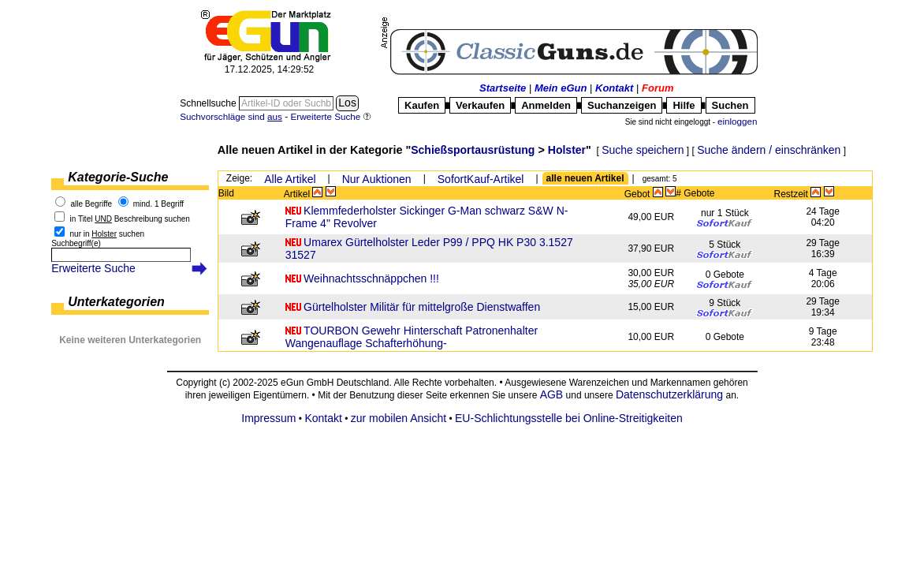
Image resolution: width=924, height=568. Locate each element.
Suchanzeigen (622, 105)
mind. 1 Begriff (158, 204)
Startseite (503, 88)
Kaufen (422, 105)
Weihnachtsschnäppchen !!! (371, 278)
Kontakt (614, 88)
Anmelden (546, 105)
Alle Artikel (290, 179)
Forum (658, 88)
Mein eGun (561, 88)
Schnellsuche (209, 103)
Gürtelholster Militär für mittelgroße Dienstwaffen (422, 307)
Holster (567, 150)
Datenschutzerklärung (669, 394)
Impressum (268, 418)
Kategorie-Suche (118, 177)
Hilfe (684, 105)
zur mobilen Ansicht (399, 418)
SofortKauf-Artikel (481, 179)
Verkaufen (480, 105)
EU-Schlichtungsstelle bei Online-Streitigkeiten (569, 418)
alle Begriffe (92, 204)
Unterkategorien (116, 302)
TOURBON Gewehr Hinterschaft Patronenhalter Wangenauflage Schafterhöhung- (412, 337)
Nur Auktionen (377, 179)
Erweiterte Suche (93, 268)
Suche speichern (643, 150)
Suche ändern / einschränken (769, 150)
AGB (552, 394)
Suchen (730, 105)
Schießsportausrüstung (473, 150)
